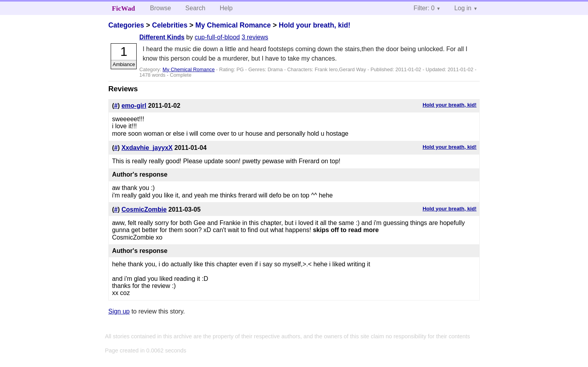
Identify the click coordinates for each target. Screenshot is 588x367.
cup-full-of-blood (217, 37)
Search (196, 8)
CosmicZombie (144, 209)
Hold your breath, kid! (315, 25)
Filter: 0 (424, 8)
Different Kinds (162, 37)
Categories (126, 25)
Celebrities (170, 25)
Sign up (119, 311)
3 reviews (255, 37)
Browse (160, 8)
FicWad (123, 8)
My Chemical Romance (233, 25)
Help (226, 8)
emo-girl (134, 106)
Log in (463, 8)
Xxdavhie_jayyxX (147, 148)
